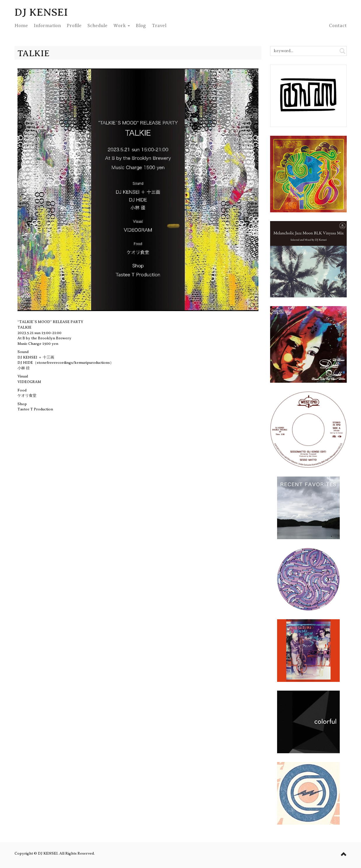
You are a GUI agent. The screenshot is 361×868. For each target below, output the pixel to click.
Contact (338, 26)
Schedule (97, 26)
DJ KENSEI (41, 12)
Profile (74, 26)
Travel (159, 26)
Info (47, 26)
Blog (141, 26)
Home (21, 26)
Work (122, 26)
